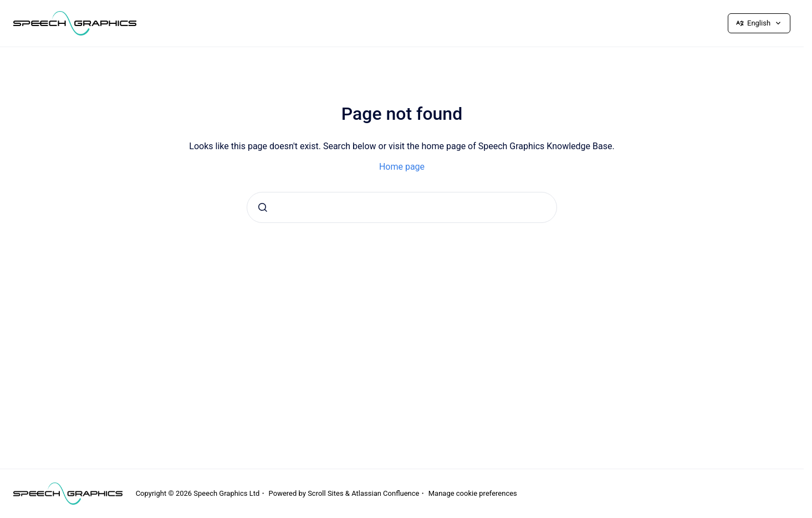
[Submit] (263, 207)
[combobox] (402, 207)
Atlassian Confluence (385, 493)
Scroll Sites (326, 493)
